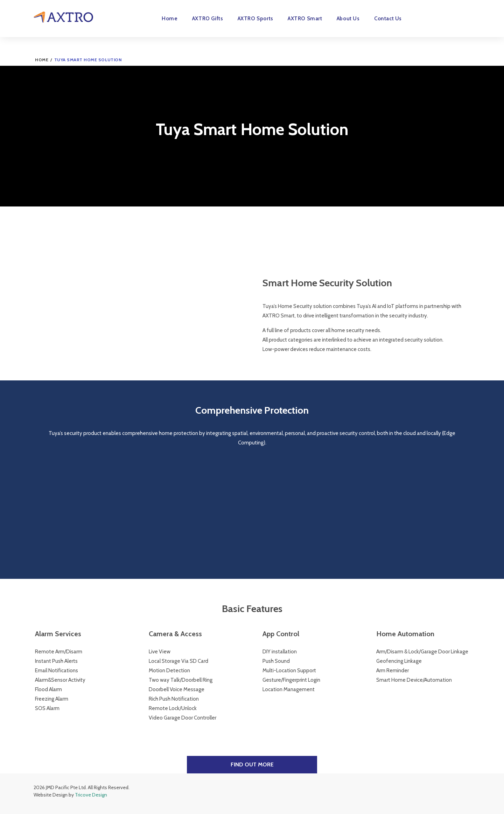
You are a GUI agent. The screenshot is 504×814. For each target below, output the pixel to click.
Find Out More (252, 764)
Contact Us (388, 19)
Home (170, 19)
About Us (348, 19)
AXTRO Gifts (208, 19)
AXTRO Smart (305, 19)
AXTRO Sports (255, 19)
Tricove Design (91, 795)
